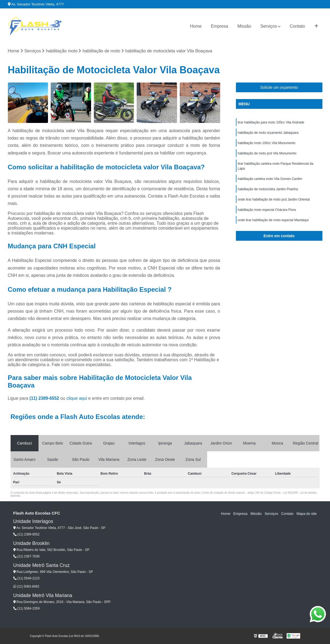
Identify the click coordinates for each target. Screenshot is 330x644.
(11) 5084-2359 (26, 608)
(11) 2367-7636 (26, 556)
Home (196, 26)
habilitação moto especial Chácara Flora (267, 210)
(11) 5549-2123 (26, 578)
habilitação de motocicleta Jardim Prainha (268, 189)
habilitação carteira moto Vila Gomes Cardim (270, 179)
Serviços (269, 26)
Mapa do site (307, 513)
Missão (244, 26)
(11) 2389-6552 (45, 398)
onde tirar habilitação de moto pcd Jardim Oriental (274, 200)
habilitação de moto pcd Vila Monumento (267, 154)
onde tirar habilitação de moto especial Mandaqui (273, 220)
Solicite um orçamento (279, 88)
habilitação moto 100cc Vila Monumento (267, 143)
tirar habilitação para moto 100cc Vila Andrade (271, 123)
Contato (297, 26)
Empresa (219, 26)
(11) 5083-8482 (26, 586)
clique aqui (77, 398)
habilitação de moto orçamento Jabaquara (268, 133)
